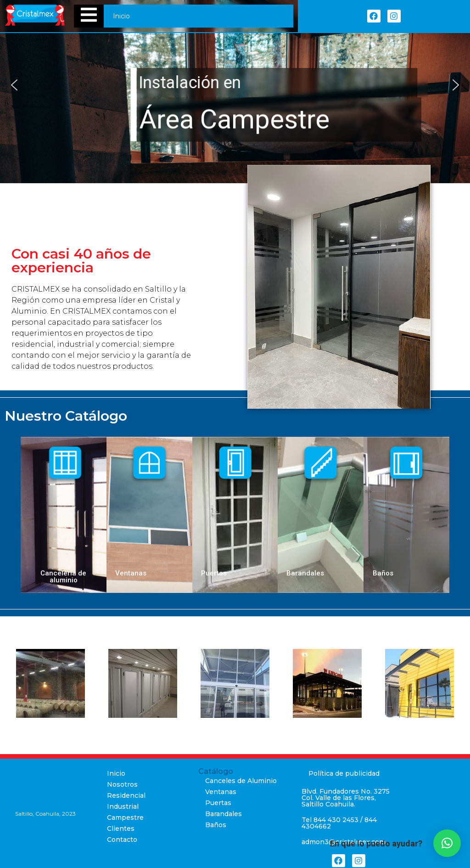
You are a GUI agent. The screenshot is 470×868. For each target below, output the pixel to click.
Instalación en (190, 83)
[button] (14, 85)
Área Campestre (234, 119)
